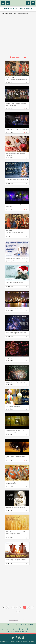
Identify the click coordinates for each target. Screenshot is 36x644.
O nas (16, 629)
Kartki (7, 9)
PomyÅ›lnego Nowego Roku (13, 358)
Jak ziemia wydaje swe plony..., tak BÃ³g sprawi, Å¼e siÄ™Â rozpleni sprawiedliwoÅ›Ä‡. (16, 533)
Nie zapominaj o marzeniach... (13, 406)
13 (21, 607)
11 (13, 607)
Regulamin (23, 629)
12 (17, 607)
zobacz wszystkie (18, 57)
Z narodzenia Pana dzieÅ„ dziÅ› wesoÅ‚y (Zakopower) (16, 206)
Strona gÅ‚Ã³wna (8, 629)
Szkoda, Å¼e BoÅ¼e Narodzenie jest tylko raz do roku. (17, 180)
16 (32, 607)
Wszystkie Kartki (11, 14)
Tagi (20, 9)
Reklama (31, 629)
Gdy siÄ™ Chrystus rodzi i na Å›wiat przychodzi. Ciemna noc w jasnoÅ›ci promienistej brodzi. (15, 232)
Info (24, 9)
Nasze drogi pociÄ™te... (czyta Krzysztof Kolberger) (16, 457)
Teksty (12, 9)
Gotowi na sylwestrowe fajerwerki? (14, 308)
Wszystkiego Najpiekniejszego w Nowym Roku (17, 258)
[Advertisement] (18, 36)
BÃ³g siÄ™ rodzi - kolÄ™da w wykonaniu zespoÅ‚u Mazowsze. (16, 104)
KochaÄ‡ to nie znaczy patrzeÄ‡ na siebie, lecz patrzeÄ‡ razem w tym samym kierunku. (17, 560)
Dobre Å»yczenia (14, 620)
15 (28, 607)
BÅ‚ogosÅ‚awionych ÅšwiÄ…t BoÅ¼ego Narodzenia (16, 154)
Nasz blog (24, 631)
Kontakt (17, 631)
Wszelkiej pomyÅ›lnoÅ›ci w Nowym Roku (16, 382)
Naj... (16, 9)
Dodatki (29, 9)
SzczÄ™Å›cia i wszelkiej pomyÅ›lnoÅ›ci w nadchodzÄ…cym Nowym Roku (16, 333)
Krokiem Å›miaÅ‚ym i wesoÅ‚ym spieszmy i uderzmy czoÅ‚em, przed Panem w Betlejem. (17, 79)
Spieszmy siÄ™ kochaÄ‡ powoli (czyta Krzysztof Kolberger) (15, 431)
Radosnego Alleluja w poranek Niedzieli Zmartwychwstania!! (16, 483)
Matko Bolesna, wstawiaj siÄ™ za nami (15, 508)
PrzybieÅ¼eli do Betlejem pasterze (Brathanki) (17, 129)
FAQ (11, 631)
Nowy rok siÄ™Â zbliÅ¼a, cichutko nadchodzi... (14, 283)
